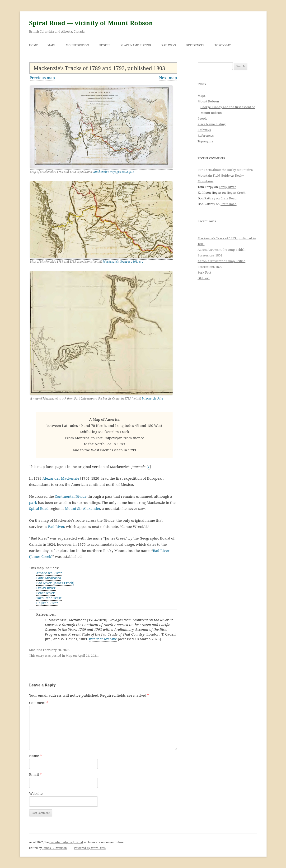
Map (69, 656)
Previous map (42, 78)
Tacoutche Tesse (49, 598)
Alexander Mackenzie (61, 478)
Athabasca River (49, 573)
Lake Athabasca (49, 578)
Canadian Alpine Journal (66, 842)
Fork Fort (204, 272)
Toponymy (223, 45)
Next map (168, 78)
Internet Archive (152, 398)
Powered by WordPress (90, 848)
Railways (169, 45)
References (195, 45)
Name (36, 756)
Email (35, 774)
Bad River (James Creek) (55, 583)
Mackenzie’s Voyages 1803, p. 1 (114, 172)
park (33, 502)
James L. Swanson (55, 848)
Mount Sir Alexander (82, 508)
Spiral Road (39, 508)
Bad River (56, 526)
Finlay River (46, 588)
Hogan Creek (236, 193)
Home (34, 45)
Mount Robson (77, 45)
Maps (52, 45)
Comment (39, 703)
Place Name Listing (136, 45)
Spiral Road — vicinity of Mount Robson (91, 23)
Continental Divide (71, 496)
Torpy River (227, 187)
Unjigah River (47, 603)
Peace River (46, 593)
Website (36, 793)
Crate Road (228, 198)
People (105, 45)
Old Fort (204, 278)
